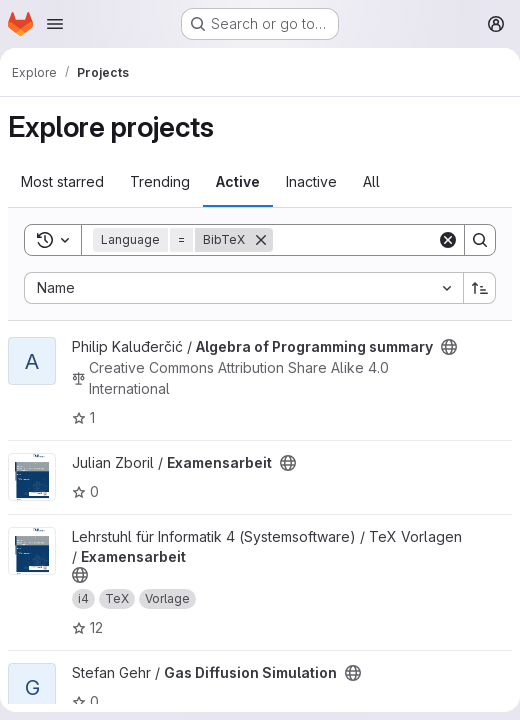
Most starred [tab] (62, 181)
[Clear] (448, 240)
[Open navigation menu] (55, 24)
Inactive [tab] (311, 181)
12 (87, 627)
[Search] (397, 240)
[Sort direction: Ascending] (480, 288)
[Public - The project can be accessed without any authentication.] (449, 347)
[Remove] (261, 240)
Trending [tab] (160, 181)
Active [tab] (238, 181)
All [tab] (371, 181)
